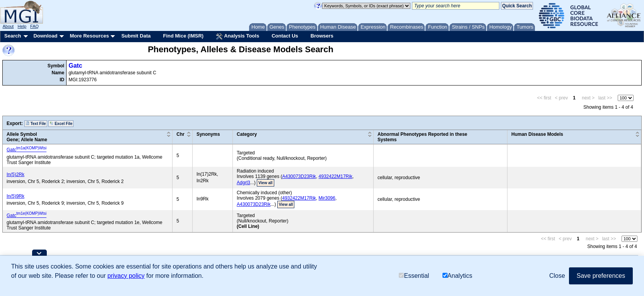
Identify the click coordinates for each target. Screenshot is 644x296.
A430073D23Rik (299, 176)
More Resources (89, 36)
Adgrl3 (243, 183)
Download (45, 36)
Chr (180, 134)
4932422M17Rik (336, 176)
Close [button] (557, 276)
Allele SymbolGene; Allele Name (27, 137)
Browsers (322, 36)
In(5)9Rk (15, 196)
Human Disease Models (537, 134)
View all (266, 183)
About (8, 26)
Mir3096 (327, 198)
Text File (36, 123)
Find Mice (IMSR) (183, 36)
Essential (414, 276)
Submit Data (136, 36)
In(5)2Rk (15, 175)
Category (247, 134)
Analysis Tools (237, 36)
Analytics (457, 276)
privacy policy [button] (126, 276)
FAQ (34, 26)
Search (13, 36)
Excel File (61, 123)
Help (22, 26)
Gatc (75, 66)
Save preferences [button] (601, 276)
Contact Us (285, 36)
